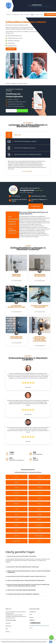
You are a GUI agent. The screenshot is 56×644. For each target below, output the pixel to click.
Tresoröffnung (40, 275)
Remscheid (17, 536)
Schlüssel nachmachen (40, 306)
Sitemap (8, 632)
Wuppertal (17, 504)
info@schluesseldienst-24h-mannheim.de (41, 7)
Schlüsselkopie (40, 307)
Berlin (17, 477)
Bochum (39, 498)
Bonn (39, 504)
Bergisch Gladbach (17, 541)
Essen (17, 498)
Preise (22, 15)
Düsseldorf (17, 493)
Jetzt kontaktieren (27, 171)
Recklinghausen (39, 525)
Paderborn (39, 520)
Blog (42, 15)
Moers (39, 541)
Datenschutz (9, 626)
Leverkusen (39, 514)
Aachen (39, 530)
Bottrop (17, 530)
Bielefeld (17, 525)
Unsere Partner (32, 15)
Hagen (17, 509)
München (17, 482)
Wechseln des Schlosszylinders (40, 337)
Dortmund (39, 493)
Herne (17, 514)
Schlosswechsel (16, 337)
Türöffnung (16, 275)
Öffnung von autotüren (16, 307)
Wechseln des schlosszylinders (40, 340)
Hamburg (39, 477)
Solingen (17, 520)
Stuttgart (39, 488)
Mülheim (39, 509)
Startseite (9, 15)
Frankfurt (17, 488)
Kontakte (37, 15)
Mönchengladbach (39, 536)
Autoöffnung (16, 306)
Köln (39, 482)
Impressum (27, 15)
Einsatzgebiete (16, 15)
